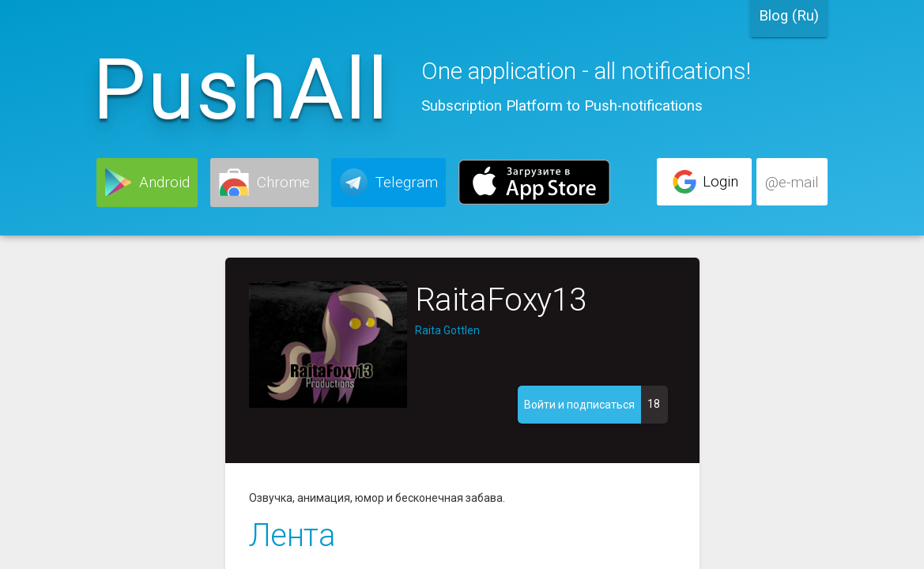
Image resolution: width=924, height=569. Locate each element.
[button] (147, 183)
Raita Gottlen (447, 330)
